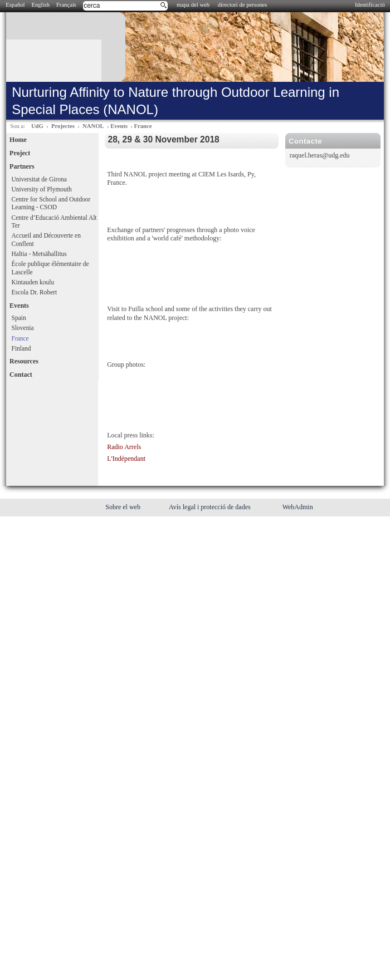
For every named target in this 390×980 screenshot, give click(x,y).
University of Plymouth (42, 189)
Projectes (63, 126)
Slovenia (23, 328)
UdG (37, 126)
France (143, 126)
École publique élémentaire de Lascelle (50, 268)
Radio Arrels (124, 447)
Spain (19, 318)
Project (20, 153)
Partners (22, 166)
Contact (21, 375)
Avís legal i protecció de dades (211, 507)
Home (18, 140)
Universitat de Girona (39, 179)
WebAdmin (298, 507)
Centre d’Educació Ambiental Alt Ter (54, 222)
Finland (21, 348)
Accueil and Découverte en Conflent (46, 240)
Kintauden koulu (33, 282)
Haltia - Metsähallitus (39, 254)
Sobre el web (124, 507)
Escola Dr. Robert (35, 292)
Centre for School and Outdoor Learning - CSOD (51, 203)
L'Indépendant (126, 459)
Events (119, 126)
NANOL (93, 126)
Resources (24, 361)
